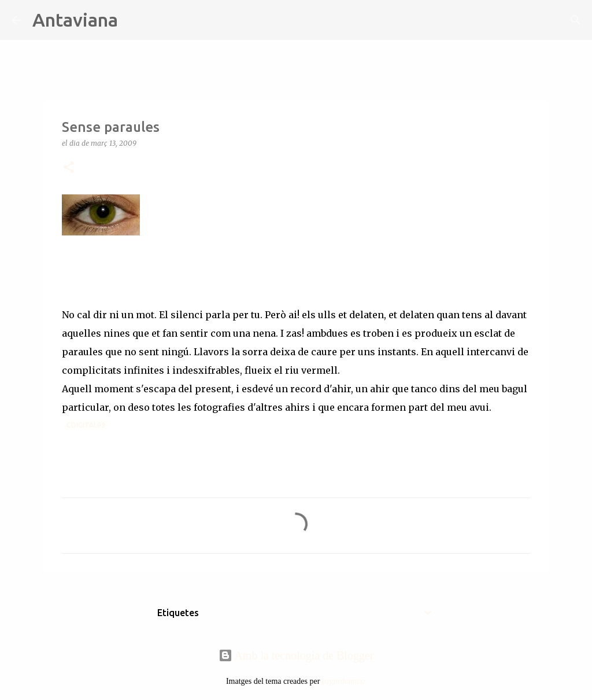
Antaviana (75, 20)
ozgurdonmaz (344, 681)
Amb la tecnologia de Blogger (296, 655)
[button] (69, 168)
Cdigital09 (86, 425)
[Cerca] (134, 20)
